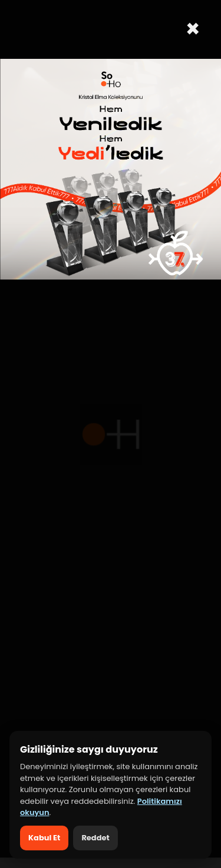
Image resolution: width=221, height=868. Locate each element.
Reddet (95, 838)
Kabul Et (44, 838)
